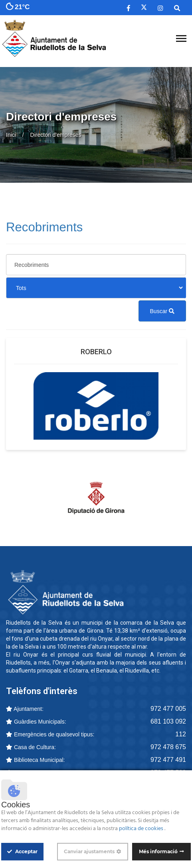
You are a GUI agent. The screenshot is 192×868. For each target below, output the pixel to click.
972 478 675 (168, 747)
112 (181, 734)
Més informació (158, 851)
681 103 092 (168, 721)
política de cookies (142, 829)
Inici (11, 135)
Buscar (162, 311)
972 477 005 (168, 709)
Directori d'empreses (56, 135)
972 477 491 (168, 760)
